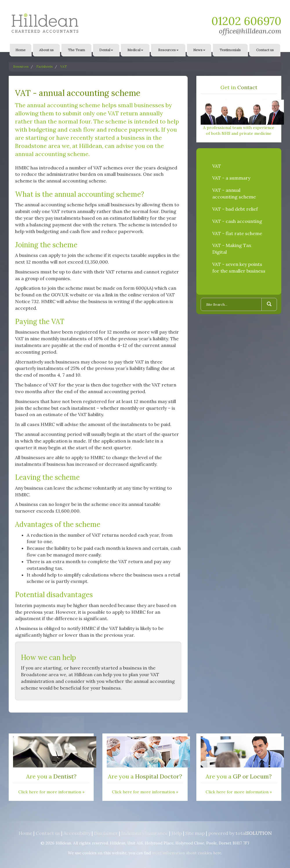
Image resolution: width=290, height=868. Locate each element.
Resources (168, 50)
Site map (195, 833)
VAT (64, 67)
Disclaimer (106, 833)
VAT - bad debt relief (235, 209)
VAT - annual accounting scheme (234, 193)
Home (20, 50)
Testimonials (230, 50)
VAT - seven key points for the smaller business (239, 267)
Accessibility (77, 833)
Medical (135, 50)
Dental (106, 50)
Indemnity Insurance (145, 833)
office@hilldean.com (250, 31)
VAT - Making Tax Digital (232, 249)
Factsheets (44, 67)
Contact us (265, 50)
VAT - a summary (231, 178)
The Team (76, 50)
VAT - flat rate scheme (237, 233)
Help (177, 833)
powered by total (240, 833)
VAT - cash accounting (237, 221)
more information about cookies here (187, 853)
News (199, 50)
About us (46, 50)
